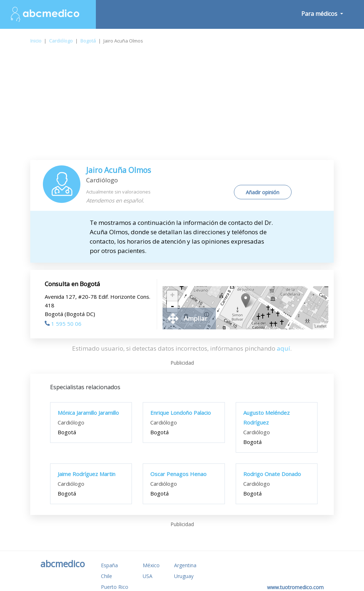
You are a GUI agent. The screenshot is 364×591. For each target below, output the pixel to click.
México (151, 565)
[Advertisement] (182, 106)
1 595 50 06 (63, 324)
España (109, 565)
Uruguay (184, 576)
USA (148, 576)
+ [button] (172, 296)
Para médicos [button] (320, 14)
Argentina (185, 565)
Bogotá (88, 41)
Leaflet (321, 326)
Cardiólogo (61, 41)
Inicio (36, 41)
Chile (106, 576)
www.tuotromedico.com (295, 587)
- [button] (172, 307)
